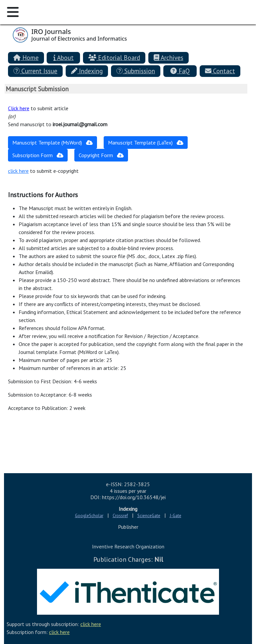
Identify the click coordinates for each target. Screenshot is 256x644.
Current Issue (35, 71)
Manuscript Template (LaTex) (146, 143)
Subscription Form (38, 155)
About (63, 57)
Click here (19, 108)
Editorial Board (114, 57)
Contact (220, 71)
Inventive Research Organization (128, 546)
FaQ (180, 71)
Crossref (120, 516)
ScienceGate (149, 516)
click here (18, 171)
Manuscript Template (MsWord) (52, 143)
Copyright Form (101, 155)
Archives (168, 57)
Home (26, 57)
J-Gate (175, 516)
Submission (136, 71)
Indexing (87, 71)
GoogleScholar (89, 516)
